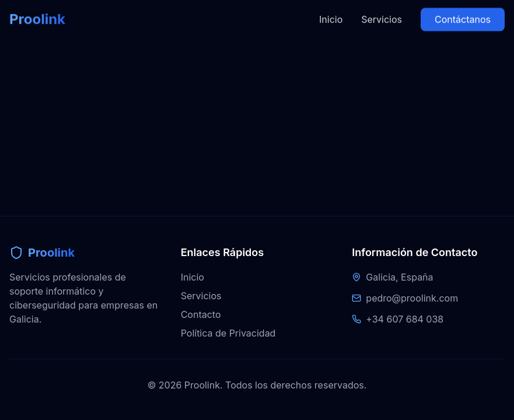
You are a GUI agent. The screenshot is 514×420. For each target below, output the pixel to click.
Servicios (382, 10)
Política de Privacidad (228, 333)
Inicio (331, 10)
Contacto (201, 314)
